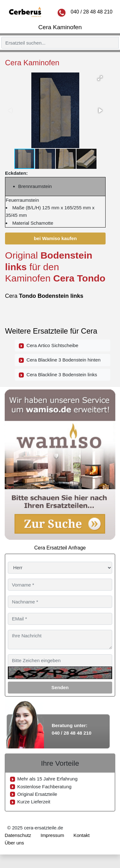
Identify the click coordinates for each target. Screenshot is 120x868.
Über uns (14, 843)
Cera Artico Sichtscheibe (49, 346)
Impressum (52, 835)
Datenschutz (18, 835)
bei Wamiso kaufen (55, 238)
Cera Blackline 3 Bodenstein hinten (60, 360)
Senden (60, 687)
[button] (100, 78)
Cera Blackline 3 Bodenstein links (58, 375)
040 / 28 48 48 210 (92, 12)
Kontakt (82, 835)
